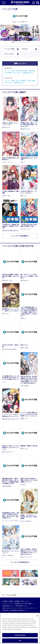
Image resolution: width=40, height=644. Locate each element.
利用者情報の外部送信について (19, 610)
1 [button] (12, 42)
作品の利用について (22, 606)
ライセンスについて (8, 604)
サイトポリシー (30, 608)
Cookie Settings (20, 635)
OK (20, 641)
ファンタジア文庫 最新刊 (20, 236)
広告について (25, 601)
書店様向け (18, 604)
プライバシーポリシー (18, 608)
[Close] (37, 616)
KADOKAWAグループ (8, 606)
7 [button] (24, 42)
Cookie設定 (5, 610)
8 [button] (26, 42)
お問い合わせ (6, 608)
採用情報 (17, 601)
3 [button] (16, 42)
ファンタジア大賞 (9, 49)
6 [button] (22, 42)
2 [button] (14, 42)
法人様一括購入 (28, 604)
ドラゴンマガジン (9, 54)
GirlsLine (25, 49)
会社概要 (5, 601)
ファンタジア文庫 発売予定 (20, 562)
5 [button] (20, 42)
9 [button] (29, 42)
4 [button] (18, 42)
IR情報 (11, 601)
